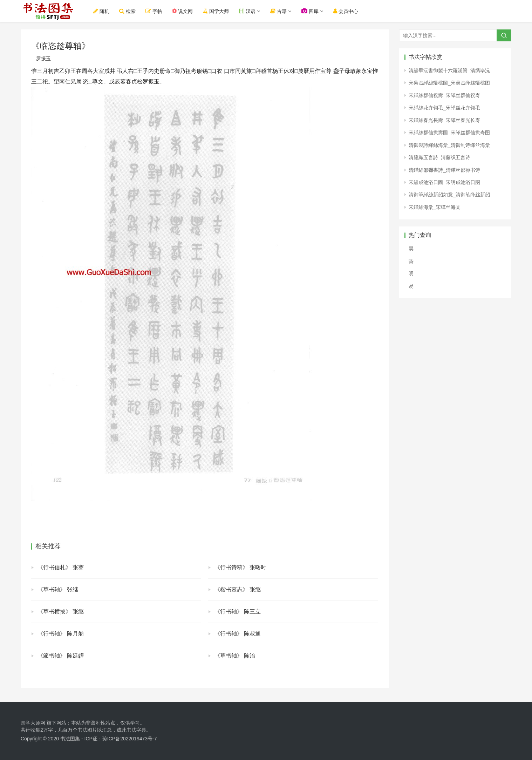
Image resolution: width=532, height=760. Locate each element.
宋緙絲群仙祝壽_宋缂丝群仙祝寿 (444, 95)
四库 (310, 11)
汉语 (247, 11)
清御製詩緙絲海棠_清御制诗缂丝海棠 (449, 145)
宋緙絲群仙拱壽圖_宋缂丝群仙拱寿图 (449, 133)
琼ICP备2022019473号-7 (130, 739)
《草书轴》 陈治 (235, 656)
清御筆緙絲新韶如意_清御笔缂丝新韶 (449, 195)
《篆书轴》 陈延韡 (61, 656)
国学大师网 (33, 723)
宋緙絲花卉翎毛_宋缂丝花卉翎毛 (444, 108)
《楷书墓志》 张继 (238, 589)
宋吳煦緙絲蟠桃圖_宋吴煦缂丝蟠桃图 (449, 83)
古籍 (278, 11)
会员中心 (346, 11)
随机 (101, 11)
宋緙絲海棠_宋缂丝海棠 (435, 207)
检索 (127, 11)
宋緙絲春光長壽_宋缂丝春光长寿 (444, 120)
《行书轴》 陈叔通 (238, 634)
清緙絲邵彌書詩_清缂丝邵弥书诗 (444, 170)
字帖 (154, 11)
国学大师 (216, 11)
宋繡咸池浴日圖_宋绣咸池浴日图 (444, 182)
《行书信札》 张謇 (61, 567)
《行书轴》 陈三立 (238, 612)
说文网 (183, 11)
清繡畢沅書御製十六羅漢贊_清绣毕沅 (449, 70)
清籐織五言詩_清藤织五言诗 (439, 157)
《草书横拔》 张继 (61, 612)
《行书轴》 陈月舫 (61, 634)
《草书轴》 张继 (58, 589)
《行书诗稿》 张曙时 (240, 567)
